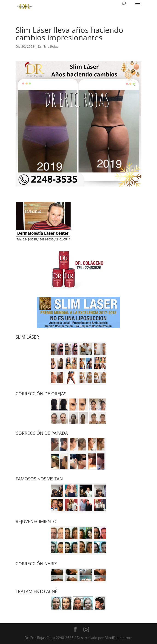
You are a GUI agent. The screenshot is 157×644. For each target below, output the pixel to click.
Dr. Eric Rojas (48, 46)
